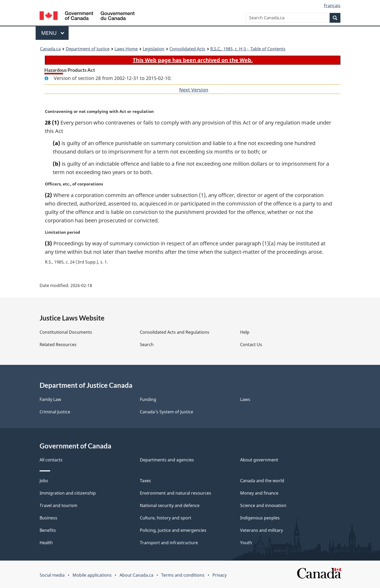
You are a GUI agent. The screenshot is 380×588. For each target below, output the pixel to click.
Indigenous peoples (260, 518)
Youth (246, 543)
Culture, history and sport (166, 518)
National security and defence (170, 505)
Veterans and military (262, 530)
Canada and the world (262, 481)
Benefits (48, 530)
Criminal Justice (55, 412)
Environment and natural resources (175, 493)
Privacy (220, 575)
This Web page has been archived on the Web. (193, 60)
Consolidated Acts (187, 49)
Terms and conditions (183, 575)
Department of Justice (88, 49)
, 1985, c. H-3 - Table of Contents (248, 49)
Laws (245, 399)
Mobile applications (92, 575)
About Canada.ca (136, 575)
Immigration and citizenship (68, 493)
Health (46, 543)
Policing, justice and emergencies (173, 530)
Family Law (50, 399)
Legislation (154, 49)
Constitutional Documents (66, 332)
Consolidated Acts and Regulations (175, 332)
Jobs (44, 481)
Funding (148, 399)
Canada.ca (50, 49)
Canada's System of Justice (167, 412)
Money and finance (259, 493)
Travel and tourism (58, 505)
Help (245, 332)
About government (259, 460)
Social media (52, 575)
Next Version (194, 90)
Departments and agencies (167, 460)
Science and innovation (263, 505)
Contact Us (251, 345)
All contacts (51, 460)
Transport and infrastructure (169, 543)
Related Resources (58, 345)
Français (332, 6)
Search (147, 345)
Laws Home (126, 49)
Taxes (145, 481)
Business (48, 518)
